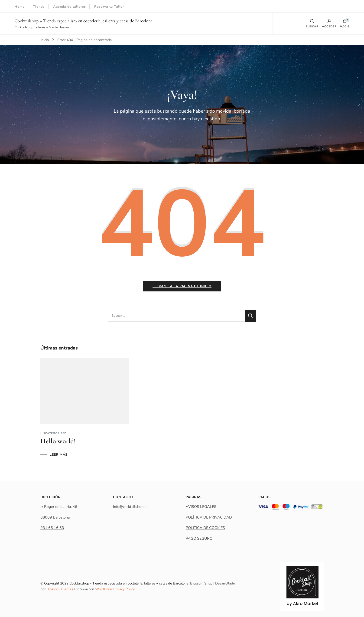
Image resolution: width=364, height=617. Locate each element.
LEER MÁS (59, 455)
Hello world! (58, 441)
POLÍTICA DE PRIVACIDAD (209, 517)
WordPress (104, 589)
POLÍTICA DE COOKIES (205, 528)
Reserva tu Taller (109, 7)
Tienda (39, 7)
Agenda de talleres (70, 7)
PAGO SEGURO (199, 539)
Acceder (329, 23)
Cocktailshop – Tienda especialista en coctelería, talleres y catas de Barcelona (84, 21)
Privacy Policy (124, 589)
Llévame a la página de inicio (182, 286)
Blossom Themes (60, 589)
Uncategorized (54, 433)
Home (20, 7)
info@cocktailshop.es (131, 507)
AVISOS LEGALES (201, 507)
